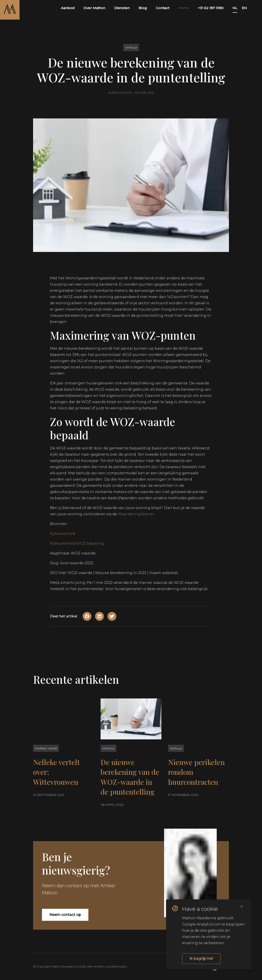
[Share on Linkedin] (99, 616)
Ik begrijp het (201, 959)
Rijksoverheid (63, 534)
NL (235, 8)
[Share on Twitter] (112, 616)
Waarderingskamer (136, 514)
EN (244, 8)
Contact (163, 8)
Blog (143, 8)
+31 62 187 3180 (211, 8)
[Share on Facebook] (87, 616)
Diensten (122, 8)
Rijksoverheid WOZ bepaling (77, 543)
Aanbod (68, 8)
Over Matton (94, 8)
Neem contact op (65, 915)
